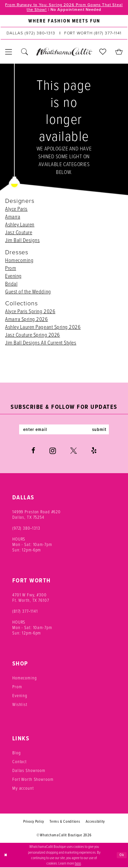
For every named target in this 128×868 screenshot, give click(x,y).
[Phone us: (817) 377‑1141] (93, 34)
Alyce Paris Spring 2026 (30, 312)
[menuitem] (64, 21)
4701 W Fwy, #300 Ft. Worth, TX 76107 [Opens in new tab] (31, 598)
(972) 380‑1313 (26, 529)
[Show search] (25, 52)
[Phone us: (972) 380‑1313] (31, 34)
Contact (19, 762)
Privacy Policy (34, 822)
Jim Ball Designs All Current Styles (41, 343)
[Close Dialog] (6, 856)
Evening (13, 276)
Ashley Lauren (20, 225)
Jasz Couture (19, 233)
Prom (11, 268)
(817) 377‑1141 (25, 612)
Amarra (13, 217)
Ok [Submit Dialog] (122, 855)
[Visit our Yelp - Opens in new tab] (94, 452)
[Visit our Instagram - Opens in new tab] (53, 451)
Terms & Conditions (65, 822)
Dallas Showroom (29, 771)
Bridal (11, 284)
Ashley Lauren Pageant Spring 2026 (43, 327)
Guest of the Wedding (28, 292)
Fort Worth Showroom (33, 780)
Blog (16, 753)
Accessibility (95, 822)
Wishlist (20, 705)
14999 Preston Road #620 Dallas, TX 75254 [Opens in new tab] (37, 515)
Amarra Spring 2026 (27, 319)
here (78, 864)
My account (23, 789)
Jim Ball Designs (22, 241)
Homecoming (19, 261)
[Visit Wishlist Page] (103, 52)
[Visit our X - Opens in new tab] (74, 452)
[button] (9, 52)
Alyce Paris (16, 210)
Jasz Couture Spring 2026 (33, 335)
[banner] (64, 52)
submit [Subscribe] (101, 430)
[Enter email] (64, 430)
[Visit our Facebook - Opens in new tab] (33, 452)
